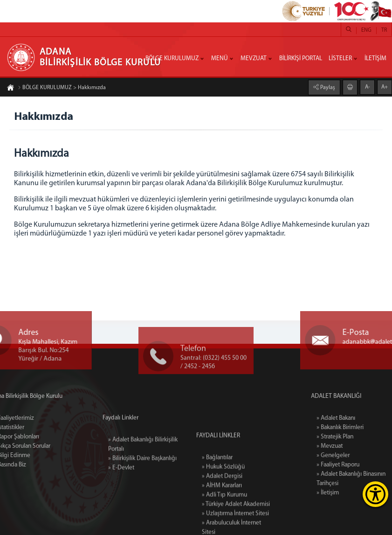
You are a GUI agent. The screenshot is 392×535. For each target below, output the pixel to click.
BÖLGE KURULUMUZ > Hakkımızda (62, 88)
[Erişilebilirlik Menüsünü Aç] (375, 494)
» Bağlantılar (217, 493)
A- (368, 87)
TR (384, 30)
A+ (385, 87)
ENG (366, 30)
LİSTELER (340, 59)
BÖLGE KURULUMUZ (172, 59)
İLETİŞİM (375, 59)
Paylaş (327, 87)
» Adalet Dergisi (222, 512)
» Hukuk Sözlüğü (223, 503)
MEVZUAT (254, 59)
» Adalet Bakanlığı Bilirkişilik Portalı (143, 464)
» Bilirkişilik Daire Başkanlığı (142, 478)
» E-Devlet (121, 487)
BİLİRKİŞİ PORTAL (301, 59)
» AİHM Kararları (222, 521)
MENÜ (220, 59)
